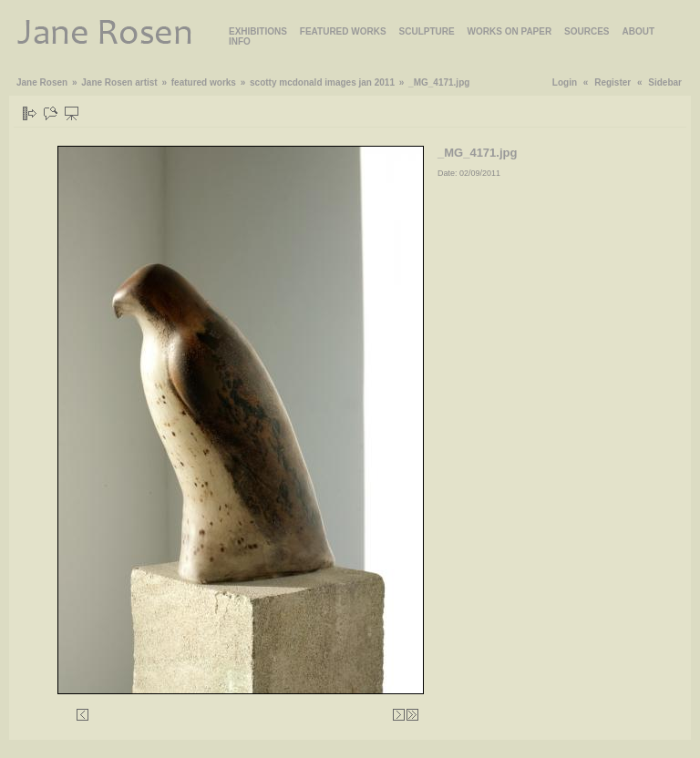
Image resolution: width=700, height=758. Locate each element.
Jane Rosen (42, 82)
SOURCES (587, 31)
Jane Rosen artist (119, 82)
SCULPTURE (427, 31)
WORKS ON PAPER (510, 31)
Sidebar (665, 82)
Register (612, 82)
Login (565, 82)
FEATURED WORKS (343, 31)
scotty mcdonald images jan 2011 (322, 82)
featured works (204, 82)
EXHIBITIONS (258, 31)
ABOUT (638, 31)
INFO (240, 41)
